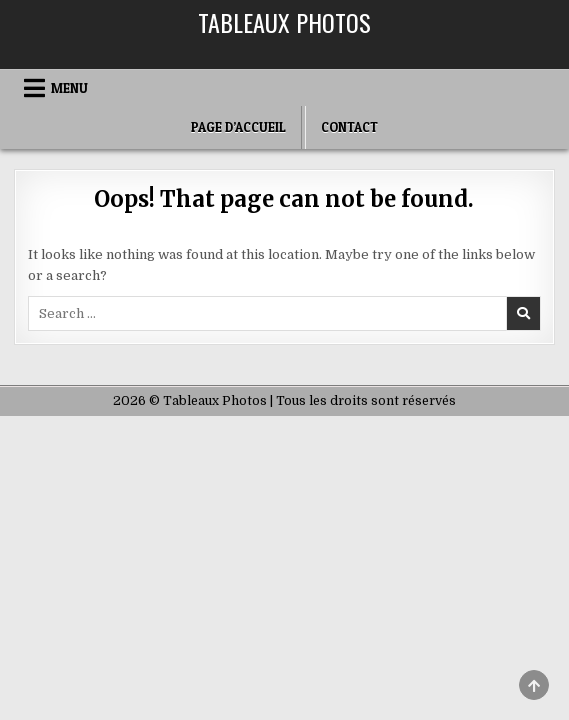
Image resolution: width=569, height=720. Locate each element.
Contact (349, 127)
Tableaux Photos (284, 22)
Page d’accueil (238, 127)
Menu (69, 88)
